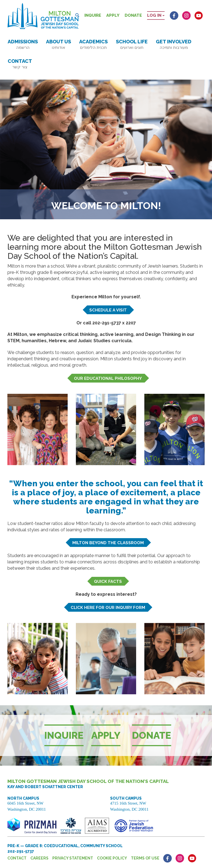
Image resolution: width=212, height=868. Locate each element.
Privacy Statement (73, 858)
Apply (113, 15)
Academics (93, 44)
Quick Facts (108, 582)
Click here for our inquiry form (108, 608)
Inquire (93, 15)
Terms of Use (145, 858)
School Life (132, 44)
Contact (20, 64)
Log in (156, 15)
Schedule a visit (108, 310)
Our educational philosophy (108, 378)
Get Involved (174, 44)
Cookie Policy (112, 858)
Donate (133, 15)
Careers (39, 858)
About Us (58, 44)
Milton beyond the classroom (108, 543)
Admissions (23, 44)
